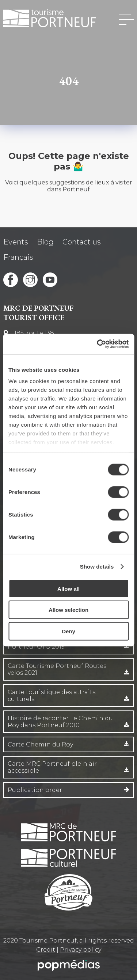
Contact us (82, 242)
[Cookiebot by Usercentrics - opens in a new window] (98, 344)
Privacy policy (81, 950)
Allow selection (68, 610)
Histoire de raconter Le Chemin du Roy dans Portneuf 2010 (60, 722)
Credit (46, 950)
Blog (45, 242)
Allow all (68, 588)
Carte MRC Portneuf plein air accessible (52, 767)
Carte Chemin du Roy (40, 744)
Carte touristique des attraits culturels (52, 696)
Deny (68, 631)
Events (16, 242)
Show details (97, 567)
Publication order (35, 790)
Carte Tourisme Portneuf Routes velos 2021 (57, 669)
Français (18, 257)
